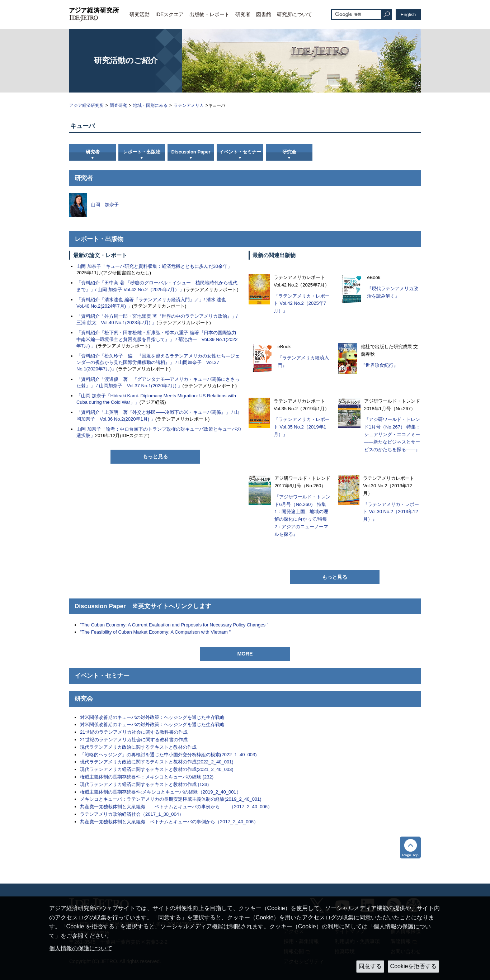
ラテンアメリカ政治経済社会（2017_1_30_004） (132, 814)
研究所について (295, 14)
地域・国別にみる (150, 105)
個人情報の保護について (81, 948)
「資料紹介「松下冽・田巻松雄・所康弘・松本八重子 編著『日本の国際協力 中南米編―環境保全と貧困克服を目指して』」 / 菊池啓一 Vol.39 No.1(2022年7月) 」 (159, 339)
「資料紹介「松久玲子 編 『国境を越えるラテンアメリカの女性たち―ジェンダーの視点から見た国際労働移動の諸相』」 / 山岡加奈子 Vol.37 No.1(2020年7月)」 (158, 362)
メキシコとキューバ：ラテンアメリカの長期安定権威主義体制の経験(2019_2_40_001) (171, 799)
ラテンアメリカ (189, 105)
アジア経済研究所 (86, 105)
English (408, 15)
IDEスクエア (169, 14)
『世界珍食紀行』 (380, 365)
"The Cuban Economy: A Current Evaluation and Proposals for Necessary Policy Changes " (174, 625)
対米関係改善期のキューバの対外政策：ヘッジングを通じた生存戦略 (152, 717)
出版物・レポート (209, 14)
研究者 (243, 14)
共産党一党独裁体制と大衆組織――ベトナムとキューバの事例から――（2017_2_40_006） (176, 807)
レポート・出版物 (142, 152)
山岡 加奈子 (89, 266)
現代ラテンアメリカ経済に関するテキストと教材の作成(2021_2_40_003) (157, 769)
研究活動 (140, 14)
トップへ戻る (410, 848)
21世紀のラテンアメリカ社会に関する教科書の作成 (134, 732)
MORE (245, 654)
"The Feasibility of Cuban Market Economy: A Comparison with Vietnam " (155, 632)
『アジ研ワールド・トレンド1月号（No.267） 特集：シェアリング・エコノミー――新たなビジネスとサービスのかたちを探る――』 (392, 434)
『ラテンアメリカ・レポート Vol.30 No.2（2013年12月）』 (391, 512)
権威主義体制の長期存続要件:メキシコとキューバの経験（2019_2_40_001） (161, 792)
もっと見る (155, 456)
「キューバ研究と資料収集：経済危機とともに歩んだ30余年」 (167, 266)
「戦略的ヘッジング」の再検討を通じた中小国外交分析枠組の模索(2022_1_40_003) (168, 755)
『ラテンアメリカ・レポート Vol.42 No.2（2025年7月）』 (302, 304)
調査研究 (118, 105)
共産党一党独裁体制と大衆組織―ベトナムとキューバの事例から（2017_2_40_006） (169, 822)
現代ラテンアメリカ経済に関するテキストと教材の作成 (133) (144, 784)
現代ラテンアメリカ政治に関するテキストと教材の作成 (138, 747)
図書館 (264, 14)
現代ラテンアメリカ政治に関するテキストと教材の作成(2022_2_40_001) (157, 762)
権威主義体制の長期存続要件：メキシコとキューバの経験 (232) (147, 777)
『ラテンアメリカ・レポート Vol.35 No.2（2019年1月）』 (302, 427)
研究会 (289, 152)
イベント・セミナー (240, 152)
